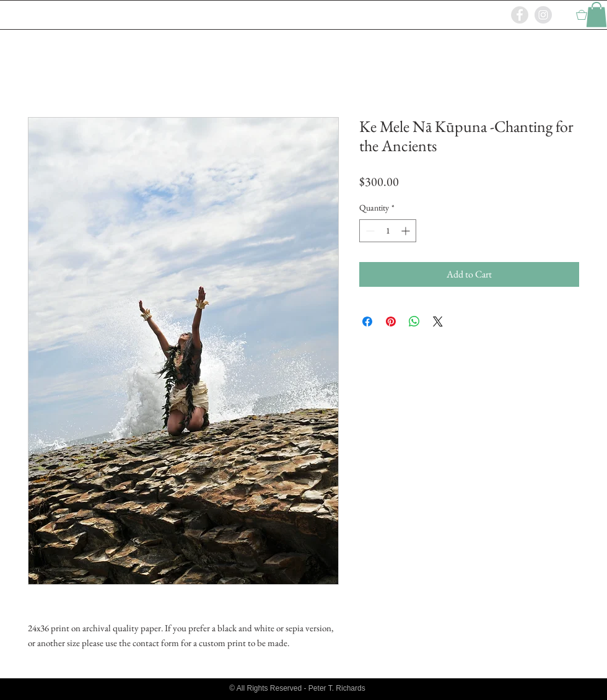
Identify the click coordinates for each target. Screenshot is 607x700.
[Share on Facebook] (367, 322)
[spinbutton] (388, 231)
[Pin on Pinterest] (391, 322)
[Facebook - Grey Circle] (520, 15)
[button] (596, 15)
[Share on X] (438, 322)
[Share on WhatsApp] (414, 322)
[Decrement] (369, 231)
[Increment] (407, 231)
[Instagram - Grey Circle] (543, 15)
